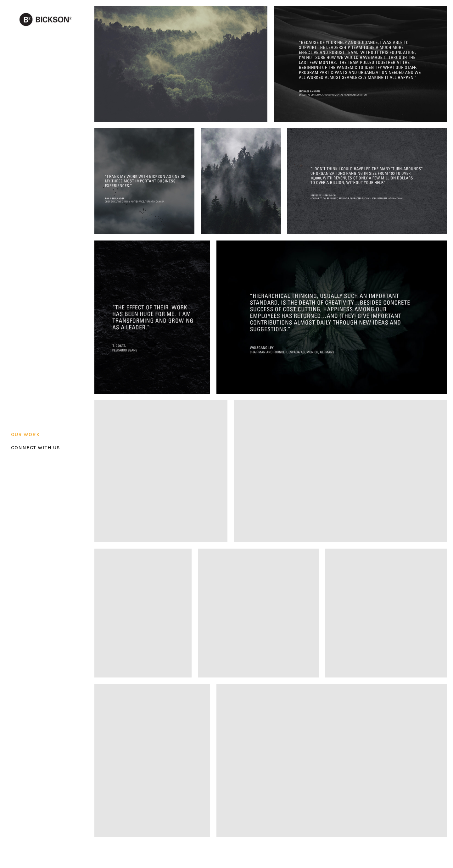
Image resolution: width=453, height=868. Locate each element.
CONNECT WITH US (36, 448)
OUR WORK (25, 434)
